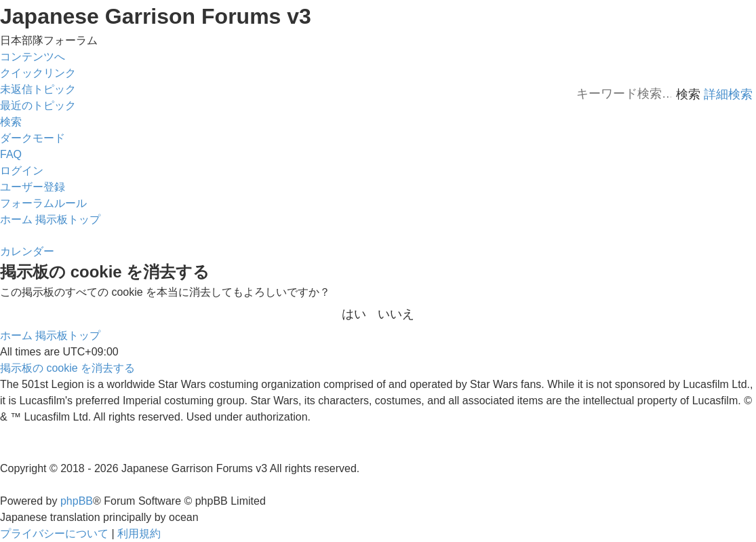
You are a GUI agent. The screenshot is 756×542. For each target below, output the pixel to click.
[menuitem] (38, 89)
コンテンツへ (33, 57)
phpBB (77, 501)
